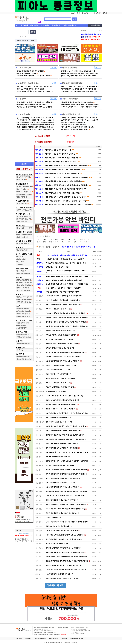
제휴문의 (104, 13)
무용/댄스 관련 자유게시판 (24, 337)
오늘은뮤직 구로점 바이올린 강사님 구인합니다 (61, 331)
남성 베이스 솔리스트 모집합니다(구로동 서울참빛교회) (64, 296)
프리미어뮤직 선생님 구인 (24, 219)
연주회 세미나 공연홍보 (23, 273)
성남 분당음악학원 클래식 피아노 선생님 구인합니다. (64, 181)
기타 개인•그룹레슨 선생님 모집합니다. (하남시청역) (63, 300)
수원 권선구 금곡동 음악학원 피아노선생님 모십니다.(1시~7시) (66, 570)
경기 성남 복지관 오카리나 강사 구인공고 (31, 89)
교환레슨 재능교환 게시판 (24, 280)
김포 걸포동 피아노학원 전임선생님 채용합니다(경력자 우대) (66, 189)
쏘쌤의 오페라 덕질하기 (23, 311)
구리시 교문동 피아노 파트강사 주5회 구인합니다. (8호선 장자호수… (67, 522)
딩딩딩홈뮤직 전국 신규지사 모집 (57, 267)
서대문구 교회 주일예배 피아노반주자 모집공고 (61, 365)
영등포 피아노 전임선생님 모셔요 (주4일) (59, 422)
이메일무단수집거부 (77, 639)
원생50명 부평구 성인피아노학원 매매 (74, 125)
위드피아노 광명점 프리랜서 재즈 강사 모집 (60, 154)
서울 (38, 239)
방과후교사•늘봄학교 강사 (24, 192)
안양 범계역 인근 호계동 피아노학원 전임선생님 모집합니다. (65, 435)
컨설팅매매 (34, 25)
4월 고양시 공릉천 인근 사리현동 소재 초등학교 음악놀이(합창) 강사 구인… (42, 87)
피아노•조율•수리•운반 (24, 228)
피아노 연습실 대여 (22, 203)
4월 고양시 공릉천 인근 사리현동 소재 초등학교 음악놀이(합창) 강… (67, 452)
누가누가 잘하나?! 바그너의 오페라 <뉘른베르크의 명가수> (81, 107)
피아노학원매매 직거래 (23, 177)
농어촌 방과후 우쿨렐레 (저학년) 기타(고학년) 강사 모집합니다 (37, 91)
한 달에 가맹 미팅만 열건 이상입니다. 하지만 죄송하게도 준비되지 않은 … (41, 102)
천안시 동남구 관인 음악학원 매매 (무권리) (75, 129)
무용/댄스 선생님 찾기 (23, 334)
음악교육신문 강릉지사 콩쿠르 (27, 73)
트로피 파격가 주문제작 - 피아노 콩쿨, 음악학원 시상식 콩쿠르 (67, 276)
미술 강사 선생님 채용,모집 (24, 234)
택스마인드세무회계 (22, 250)
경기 (50, 239)
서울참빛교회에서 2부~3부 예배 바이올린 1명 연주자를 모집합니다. (67, 317)
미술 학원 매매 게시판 (23, 237)
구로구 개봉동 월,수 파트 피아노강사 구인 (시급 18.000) (64, 539)
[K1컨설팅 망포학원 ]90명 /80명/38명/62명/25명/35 (62, 292)
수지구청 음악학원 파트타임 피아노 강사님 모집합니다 (63, 548)
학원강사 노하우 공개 (22, 288)
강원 (75, 242)
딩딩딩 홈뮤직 (20, 262)
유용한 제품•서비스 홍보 (24, 302)
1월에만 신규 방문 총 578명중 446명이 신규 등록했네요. (35, 107)
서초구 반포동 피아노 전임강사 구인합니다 (60, 574)
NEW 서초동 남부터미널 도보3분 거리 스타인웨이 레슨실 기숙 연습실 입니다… (87, 73)
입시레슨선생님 (22, 29)
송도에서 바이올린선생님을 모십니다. (58, 457)
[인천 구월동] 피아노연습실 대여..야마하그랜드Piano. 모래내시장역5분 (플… (86, 76)
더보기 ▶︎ (54, 67)
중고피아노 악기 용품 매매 (24, 210)
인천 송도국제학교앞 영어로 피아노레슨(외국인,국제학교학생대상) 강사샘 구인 (68, 205)
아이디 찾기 (26, 41)
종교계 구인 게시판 (22, 189)
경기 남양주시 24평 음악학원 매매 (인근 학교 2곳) (77, 127)
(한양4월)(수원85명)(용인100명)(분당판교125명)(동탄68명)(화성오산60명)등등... (43, 127)
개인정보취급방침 (40, 639)
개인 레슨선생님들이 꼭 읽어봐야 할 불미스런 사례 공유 (65, 259)
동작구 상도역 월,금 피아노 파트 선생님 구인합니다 (62, 513)
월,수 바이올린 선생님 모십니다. (56, 391)
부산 (57, 239)
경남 (38, 242)
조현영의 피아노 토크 (22, 308)
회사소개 (19, 639)
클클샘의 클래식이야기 (23, 314)
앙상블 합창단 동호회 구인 (24, 285)
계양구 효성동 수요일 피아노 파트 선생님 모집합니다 (63, 478)
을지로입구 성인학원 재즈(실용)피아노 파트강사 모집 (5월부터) (67, 177)
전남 (63, 242)
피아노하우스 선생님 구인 (24, 216)
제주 (81, 242)
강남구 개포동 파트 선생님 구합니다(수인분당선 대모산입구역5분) (67, 413)
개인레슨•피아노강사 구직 (24, 297)
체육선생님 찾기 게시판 (23, 344)
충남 (50, 242)
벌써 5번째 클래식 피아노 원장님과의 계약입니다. (33, 104)
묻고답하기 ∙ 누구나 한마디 (24, 282)
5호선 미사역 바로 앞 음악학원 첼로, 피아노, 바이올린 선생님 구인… (67, 496)
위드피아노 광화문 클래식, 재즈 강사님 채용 (60, 465)
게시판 (24, 164)
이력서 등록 (95, 25)
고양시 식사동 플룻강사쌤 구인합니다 (58, 370)
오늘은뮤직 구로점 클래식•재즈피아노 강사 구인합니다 (64, 357)
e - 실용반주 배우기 (22, 328)
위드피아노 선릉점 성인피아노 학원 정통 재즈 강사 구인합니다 (67, 185)
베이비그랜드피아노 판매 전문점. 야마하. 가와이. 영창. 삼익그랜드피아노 (85, 89)
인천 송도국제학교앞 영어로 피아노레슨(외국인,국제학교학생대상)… (67, 561)
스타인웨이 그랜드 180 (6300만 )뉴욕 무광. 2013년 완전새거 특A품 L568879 (86, 91)
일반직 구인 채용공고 (22, 244)
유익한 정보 (20, 350)
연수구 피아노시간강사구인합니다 (57, 543)
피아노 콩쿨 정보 (21, 271)
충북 (57, 242)
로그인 (73, 13)
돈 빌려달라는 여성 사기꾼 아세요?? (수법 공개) (63, 288)
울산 (75, 239)
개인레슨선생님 (70, 25)
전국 (88, 242)
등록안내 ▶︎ (70, 136)
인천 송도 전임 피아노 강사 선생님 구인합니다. (61, 162)
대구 (81, 239)
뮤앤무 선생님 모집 (22, 222)
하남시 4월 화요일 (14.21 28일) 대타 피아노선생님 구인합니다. (66, 439)
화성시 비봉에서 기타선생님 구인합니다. (59, 374)
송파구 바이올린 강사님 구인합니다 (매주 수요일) (62, 173)
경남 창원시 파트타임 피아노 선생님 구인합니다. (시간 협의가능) (67, 326)
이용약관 (28, 639)
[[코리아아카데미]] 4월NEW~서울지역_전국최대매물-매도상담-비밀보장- (41, 118)
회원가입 (80, 13)
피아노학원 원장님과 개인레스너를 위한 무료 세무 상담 (66, 263)
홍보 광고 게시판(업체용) (23, 299)
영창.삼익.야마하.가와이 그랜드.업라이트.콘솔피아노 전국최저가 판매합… (85, 87)
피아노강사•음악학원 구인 (24, 186)
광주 (69, 239)
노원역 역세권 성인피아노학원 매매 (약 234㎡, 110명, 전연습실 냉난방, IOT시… (87, 120)
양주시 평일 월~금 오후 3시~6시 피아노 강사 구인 (62, 444)
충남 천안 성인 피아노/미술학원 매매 (73, 122)
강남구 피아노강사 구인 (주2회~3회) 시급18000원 (62, 193)
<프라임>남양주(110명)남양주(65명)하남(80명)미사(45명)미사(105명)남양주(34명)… (45, 125)
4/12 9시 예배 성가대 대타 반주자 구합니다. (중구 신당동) (64, 396)
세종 (63, 239)
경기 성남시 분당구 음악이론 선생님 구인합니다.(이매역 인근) (67, 166)
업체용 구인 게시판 (22, 197)
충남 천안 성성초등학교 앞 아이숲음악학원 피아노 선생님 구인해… (67, 557)
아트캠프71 (20, 257)
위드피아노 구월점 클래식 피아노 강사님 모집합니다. (64, 169)
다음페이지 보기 (56, 585)
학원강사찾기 (57, 25)
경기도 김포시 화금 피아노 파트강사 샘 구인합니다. (62, 578)
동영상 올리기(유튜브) (23, 323)
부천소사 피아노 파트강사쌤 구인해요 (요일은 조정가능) (64, 565)
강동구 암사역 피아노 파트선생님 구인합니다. (60, 483)
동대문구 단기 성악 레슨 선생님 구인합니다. (60, 348)
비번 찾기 (33, 41)
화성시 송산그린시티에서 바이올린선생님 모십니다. (62, 400)
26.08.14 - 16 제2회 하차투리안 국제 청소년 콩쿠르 (34, 76)
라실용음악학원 (21, 259)
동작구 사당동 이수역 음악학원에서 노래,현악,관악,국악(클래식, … (67, 474)
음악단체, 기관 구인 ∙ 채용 (24, 194)
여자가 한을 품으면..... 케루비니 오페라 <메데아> (77, 102)
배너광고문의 (96, 13)
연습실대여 (45, 25)
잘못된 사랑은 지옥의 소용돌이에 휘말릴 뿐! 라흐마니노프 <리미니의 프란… (86, 104)
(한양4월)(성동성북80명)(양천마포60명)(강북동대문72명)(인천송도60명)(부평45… (44, 129)
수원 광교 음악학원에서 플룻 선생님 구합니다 (60, 378)
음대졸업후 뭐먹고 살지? (23, 316)
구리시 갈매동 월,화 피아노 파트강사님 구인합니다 (62, 500)
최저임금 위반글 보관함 (23, 356)
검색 (74, 19)
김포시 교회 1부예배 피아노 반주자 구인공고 (60, 339)
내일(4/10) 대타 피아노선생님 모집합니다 (59, 526)
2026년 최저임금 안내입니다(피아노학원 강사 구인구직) (66, 255)
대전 (88, 239)
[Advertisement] (59, 35)
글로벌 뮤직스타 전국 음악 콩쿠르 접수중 (30, 71)
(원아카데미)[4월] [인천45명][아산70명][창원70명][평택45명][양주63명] (40, 122)
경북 (44, 242)
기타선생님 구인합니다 (53, 517)
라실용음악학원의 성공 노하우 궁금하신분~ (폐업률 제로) (67, 284)
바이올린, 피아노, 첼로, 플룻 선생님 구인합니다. (62, 158)
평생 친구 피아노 (21, 325)
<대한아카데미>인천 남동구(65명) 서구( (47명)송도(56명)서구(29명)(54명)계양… (43, 120)
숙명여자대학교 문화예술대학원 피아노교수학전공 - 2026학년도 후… (67, 491)
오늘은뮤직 (20, 264)
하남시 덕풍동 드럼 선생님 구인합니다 (58, 417)
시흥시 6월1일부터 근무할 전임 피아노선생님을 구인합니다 (66, 197)
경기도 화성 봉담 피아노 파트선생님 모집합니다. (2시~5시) (66, 201)
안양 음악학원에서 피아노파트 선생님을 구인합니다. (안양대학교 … (67, 461)
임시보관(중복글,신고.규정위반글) (26, 359)
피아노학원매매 (22, 25)
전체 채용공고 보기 (24, 169)
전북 (69, 242)
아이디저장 (22, 36)
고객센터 (87, 13)
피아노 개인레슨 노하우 (23, 290)
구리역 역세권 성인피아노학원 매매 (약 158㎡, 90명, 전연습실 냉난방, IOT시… (87, 118)
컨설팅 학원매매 (21, 180)
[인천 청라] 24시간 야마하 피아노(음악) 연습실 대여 (78, 71)
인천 (44, 239)
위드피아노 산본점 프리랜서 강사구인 (58, 150)
